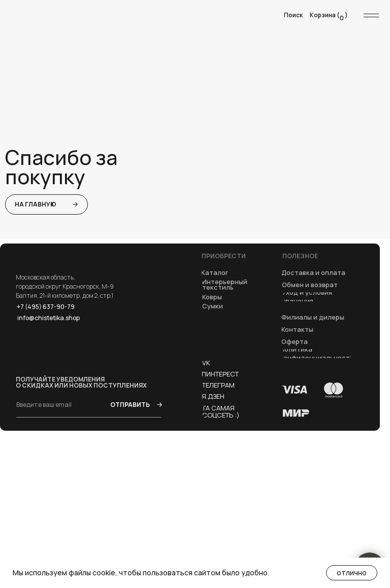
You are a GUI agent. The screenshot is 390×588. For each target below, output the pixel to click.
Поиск (293, 15)
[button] (295, 342)
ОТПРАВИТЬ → (136, 405)
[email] (49, 404)
